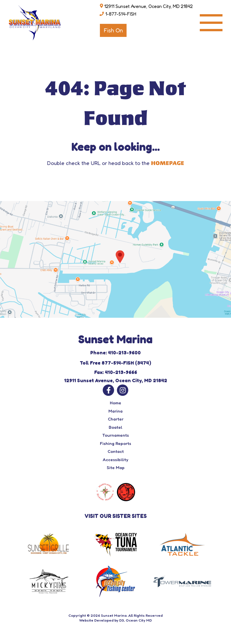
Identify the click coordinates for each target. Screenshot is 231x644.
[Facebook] (108, 390)
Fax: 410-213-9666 (116, 372)
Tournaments (115, 435)
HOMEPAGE (168, 163)
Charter (116, 419)
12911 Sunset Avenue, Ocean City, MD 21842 (148, 6)
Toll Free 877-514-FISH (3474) (115, 363)
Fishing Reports (115, 443)
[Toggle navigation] (211, 23)
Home (115, 403)
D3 (122, 620)
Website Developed (96, 620)
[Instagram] (123, 390)
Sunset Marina (114, 615)
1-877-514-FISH (121, 14)
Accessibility (115, 460)
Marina (115, 411)
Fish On (113, 30)
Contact (116, 451)
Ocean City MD (139, 620)
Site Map (116, 468)
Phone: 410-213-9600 (115, 353)
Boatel (115, 427)
